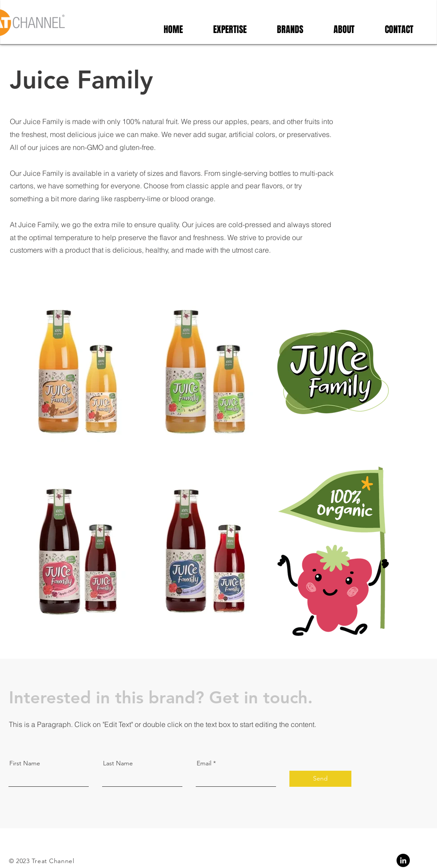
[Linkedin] (403, 860)
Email (204, 763)
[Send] (320, 779)
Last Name (118, 763)
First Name (25, 763)
